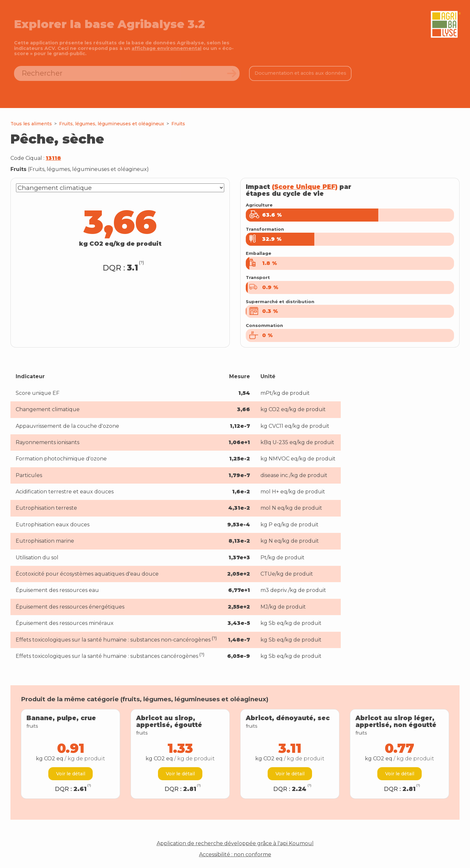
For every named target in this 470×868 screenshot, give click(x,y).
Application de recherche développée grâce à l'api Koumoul (235, 844)
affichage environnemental (166, 48)
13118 (53, 158)
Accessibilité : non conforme (235, 855)
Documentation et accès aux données (300, 73)
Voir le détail (71, 774)
